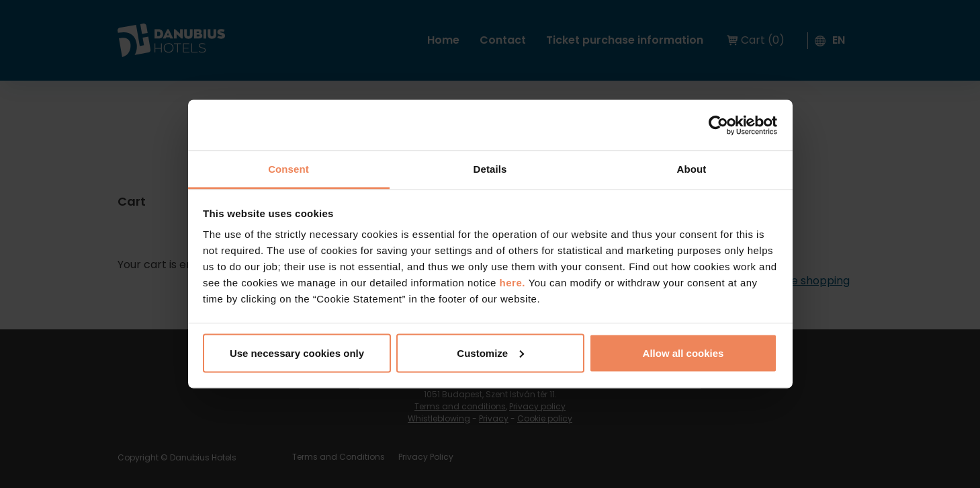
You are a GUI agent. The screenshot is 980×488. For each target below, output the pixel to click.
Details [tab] (490, 169)
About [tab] (692, 169)
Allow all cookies (683, 353)
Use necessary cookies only (297, 353)
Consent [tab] (288, 169)
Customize (490, 353)
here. (514, 283)
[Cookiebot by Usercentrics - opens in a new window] (718, 125)
